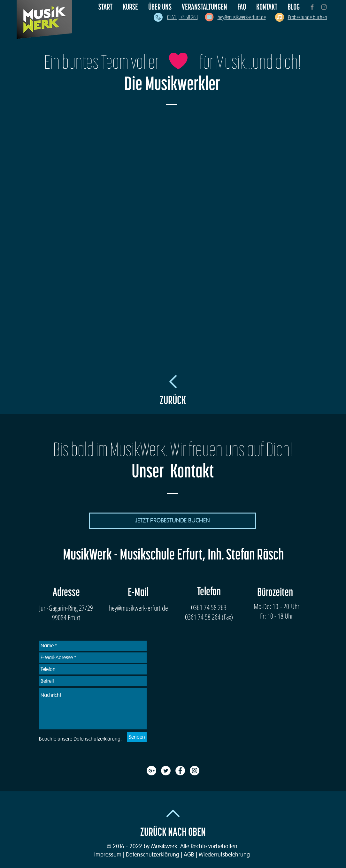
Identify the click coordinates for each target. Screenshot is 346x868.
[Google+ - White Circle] (151, 771)
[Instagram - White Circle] (195, 771)
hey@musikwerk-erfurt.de (138, 608)
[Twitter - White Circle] (166, 771)
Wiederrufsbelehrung (224, 855)
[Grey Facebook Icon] (312, 7)
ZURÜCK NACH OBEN (173, 832)
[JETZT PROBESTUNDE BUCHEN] (173, 521)
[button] (160, 7)
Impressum (108, 855)
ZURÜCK (173, 400)
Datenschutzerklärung (153, 855)
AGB (189, 855)
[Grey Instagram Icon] (324, 7)
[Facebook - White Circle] (180, 771)
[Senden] (137, 737)
